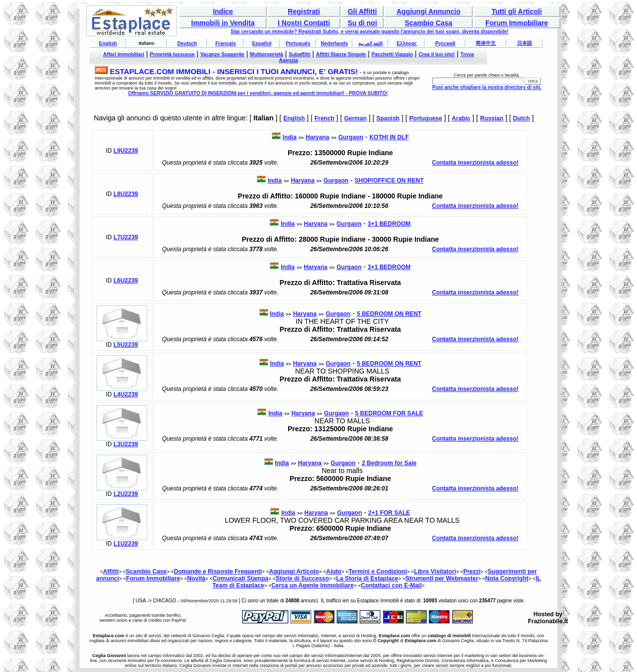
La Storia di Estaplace (368, 578)
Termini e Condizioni (377, 572)
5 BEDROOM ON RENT (389, 314)
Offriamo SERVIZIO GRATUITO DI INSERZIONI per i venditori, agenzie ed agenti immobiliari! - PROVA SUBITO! (258, 93)
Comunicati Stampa (240, 578)
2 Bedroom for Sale (389, 463)
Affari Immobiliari (123, 54)
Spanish (388, 118)
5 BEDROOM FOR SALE (389, 413)
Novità (196, 578)
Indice (223, 11)
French (324, 118)
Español (262, 44)
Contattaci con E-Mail (391, 585)
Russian (492, 118)
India (290, 137)
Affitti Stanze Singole (341, 54)
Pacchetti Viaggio (392, 54)
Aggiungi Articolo (294, 572)
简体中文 (486, 43)
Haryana (317, 137)
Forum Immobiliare (517, 23)
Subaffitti (299, 54)
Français (226, 44)
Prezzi (472, 572)
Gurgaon (351, 137)
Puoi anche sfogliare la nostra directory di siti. (487, 87)
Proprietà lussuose (172, 54)
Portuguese (425, 118)
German (355, 118)
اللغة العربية (371, 44)
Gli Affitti (363, 11)
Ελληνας (407, 44)
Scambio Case (146, 572)
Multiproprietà (266, 54)
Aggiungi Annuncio (429, 11)
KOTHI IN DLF (389, 137)
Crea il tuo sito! (437, 54)
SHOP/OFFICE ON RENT (389, 181)
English (108, 44)
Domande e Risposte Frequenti (218, 572)
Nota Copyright (507, 578)
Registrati (304, 11)
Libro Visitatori (435, 572)
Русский (445, 44)
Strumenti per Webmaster (442, 578)
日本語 (525, 43)
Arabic (461, 118)
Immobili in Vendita (223, 23)
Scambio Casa (428, 23)
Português (298, 44)
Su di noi (362, 23)
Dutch (522, 118)
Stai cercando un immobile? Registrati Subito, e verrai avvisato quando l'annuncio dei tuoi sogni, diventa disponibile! (370, 32)
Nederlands (334, 44)
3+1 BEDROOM (389, 224)
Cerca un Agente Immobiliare (313, 585)
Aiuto (334, 572)
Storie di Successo (302, 578)
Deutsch (187, 44)
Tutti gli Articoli (517, 11)
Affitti (111, 572)
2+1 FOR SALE (389, 513)
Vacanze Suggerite (222, 54)
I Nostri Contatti (304, 23)
